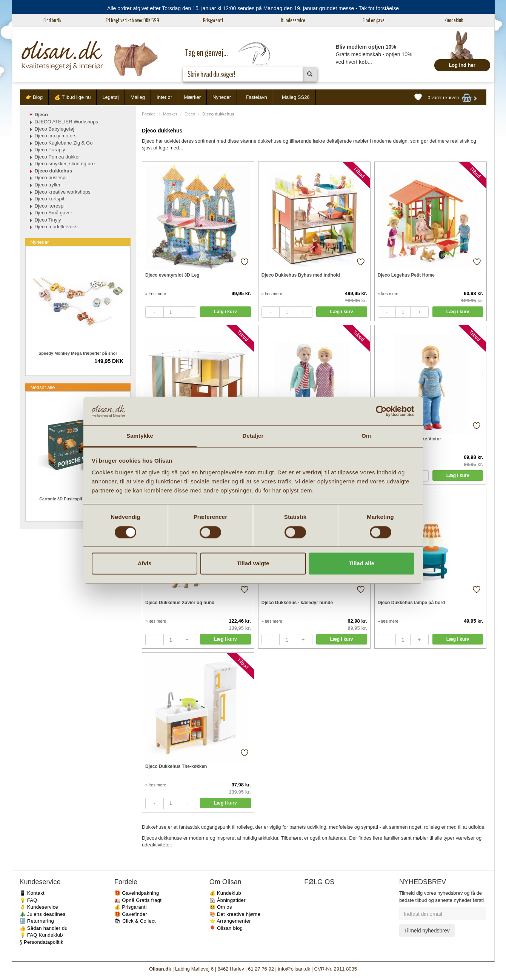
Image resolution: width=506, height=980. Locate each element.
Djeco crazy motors (56, 136)
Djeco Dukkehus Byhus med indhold (301, 275)
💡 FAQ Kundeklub (41, 935)
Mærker (192, 97)
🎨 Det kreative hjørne (235, 914)
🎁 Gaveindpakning (137, 893)
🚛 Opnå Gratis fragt (138, 900)
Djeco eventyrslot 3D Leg (172, 275)
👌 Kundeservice (39, 907)
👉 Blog (34, 97)
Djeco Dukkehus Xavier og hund (180, 603)
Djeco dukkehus (54, 171)
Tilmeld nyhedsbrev (427, 931)
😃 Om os (221, 907)
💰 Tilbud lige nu (72, 97)
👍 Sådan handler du (44, 928)
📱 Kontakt (32, 893)
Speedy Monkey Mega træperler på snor (78, 353)
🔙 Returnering (37, 921)
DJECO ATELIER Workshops (67, 122)
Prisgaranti (213, 20)
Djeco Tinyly (48, 220)
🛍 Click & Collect (135, 921)
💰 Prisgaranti (131, 907)
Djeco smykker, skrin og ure (65, 164)
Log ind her (462, 65)
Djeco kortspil (49, 199)
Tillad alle (361, 564)
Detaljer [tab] (253, 436)
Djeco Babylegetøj (55, 129)
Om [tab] (366, 436)
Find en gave (374, 20)
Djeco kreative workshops (63, 192)
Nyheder (222, 97)
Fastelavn (256, 97)
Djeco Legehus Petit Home (406, 275)
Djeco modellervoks (56, 227)
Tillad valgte (253, 564)
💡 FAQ (28, 900)
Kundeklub (454, 20)
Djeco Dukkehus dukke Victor (410, 439)
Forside (149, 114)
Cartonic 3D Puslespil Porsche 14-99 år (78, 499)
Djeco (190, 114)
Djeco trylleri (48, 185)
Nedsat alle (43, 387)
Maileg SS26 (296, 97)
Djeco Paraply (50, 150)
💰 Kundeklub (225, 893)
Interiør (164, 97)
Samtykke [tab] (140, 436)
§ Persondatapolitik (42, 942)
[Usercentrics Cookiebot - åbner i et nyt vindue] (381, 411)
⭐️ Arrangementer (230, 921)
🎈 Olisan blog (226, 928)
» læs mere (156, 294)
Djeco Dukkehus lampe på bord (411, 603)
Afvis (145, 564)
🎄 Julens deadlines (43, 914)
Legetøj (110, 97)
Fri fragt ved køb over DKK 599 (132, 20)
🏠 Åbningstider (228, 900)
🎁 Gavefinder (131, 914)
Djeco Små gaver (54, 213)
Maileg (138, 97)
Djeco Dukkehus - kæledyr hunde (297, 603)
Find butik (52, 20)
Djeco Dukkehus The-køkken (176, 766)
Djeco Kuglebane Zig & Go (64, 143)
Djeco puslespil (51, 178)
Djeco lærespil (50, 206)
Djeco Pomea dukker (58, 157)
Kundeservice (293, 20)
